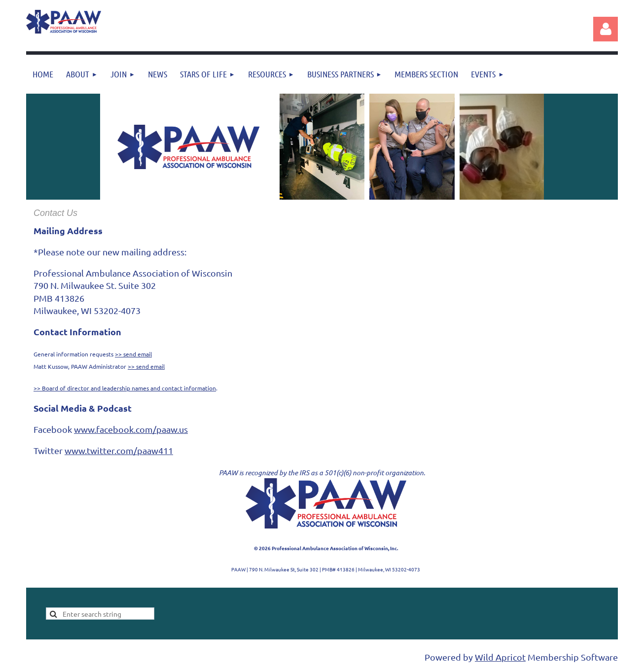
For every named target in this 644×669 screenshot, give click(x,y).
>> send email (133, 354)
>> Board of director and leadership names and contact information (125, 388)
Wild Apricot (500, 657)
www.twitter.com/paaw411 (119, 450)
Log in (606, 29)
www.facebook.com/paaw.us (131, 429)
